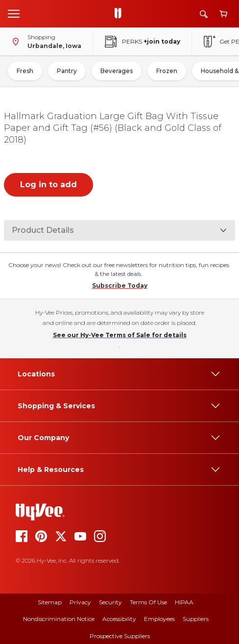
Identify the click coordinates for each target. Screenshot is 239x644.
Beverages (117, 71)
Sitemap (50, 602)
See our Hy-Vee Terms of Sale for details (120, 335)
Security (110, 602)
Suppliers (196, 619)
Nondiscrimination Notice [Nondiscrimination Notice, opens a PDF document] (59, 619)
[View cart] (223, 14)
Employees (159, 619)
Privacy (80, 602)
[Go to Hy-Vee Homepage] (120, 14)
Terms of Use (148, 602)
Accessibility (119, 619)
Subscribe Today (120, 285)
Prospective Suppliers (120, 636)
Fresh (25, 71)
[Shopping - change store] (45, 42)
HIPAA (184, 602)
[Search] (204, 14)
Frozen (167, 71)
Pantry (67, 71)
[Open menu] (14, 13)
